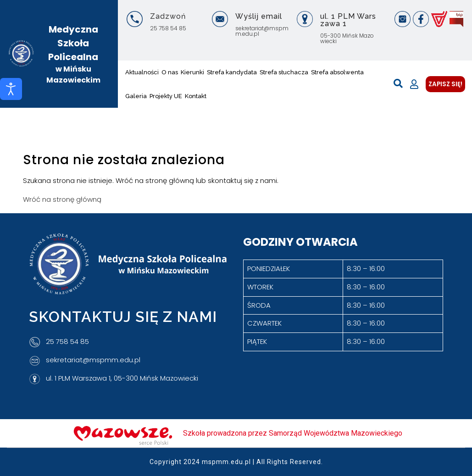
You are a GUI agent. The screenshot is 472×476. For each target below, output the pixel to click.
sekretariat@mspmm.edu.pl (262, 31)
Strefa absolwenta (337, 72)
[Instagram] (403, 19)
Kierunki (192, 72)
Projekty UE (166, 96)
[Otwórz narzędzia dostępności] (11, 89)
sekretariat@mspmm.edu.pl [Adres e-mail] (93, 360)
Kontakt (196, 96)
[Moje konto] (414, 84)
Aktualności (142, 72)
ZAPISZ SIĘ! (445, 84)
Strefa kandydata (232, 72)
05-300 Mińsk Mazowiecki (347, 38)
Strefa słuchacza (284, 72)
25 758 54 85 (168, 28)
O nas (170, 72)
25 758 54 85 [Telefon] (67, 341)
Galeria (136, 96)
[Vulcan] (439, 19)
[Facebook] (421, 19)
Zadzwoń (168, 16)
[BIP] (456, 19)
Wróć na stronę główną (62, 199)
